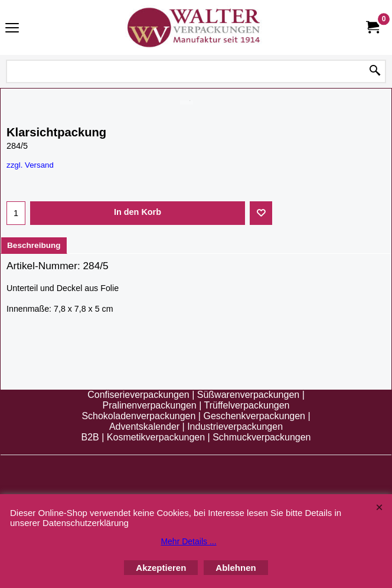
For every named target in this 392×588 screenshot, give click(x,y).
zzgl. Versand (30, 165)
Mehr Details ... (188, 541)
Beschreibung (34, 245)
